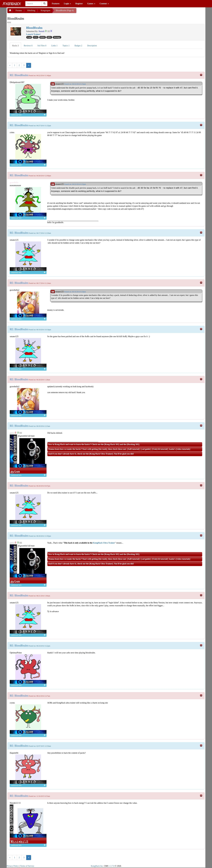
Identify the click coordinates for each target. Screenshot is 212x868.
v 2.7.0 (112, 866)
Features (56, 4)
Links (54, 46)
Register (79, 4)
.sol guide (146, 449)
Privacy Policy (13, 866)
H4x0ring (31, 11)
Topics (66, 46)
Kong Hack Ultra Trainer (101, 454)
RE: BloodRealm (19, 75)
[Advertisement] (100, 12)
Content (104, 4)
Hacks (15, 46)
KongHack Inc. (97, 866)
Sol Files (42, 46)
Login (68, 4)
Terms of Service (27, 866)
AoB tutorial (133, 449)
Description (92, 46)
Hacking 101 (133, 444)
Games (91, 4)
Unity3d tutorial (160, 449)
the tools (103, 449)
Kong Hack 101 (112, 444)
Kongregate (45, 11)
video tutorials (183, 449)
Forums (19, 11)
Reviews (28, 46)
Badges (78, 46)
